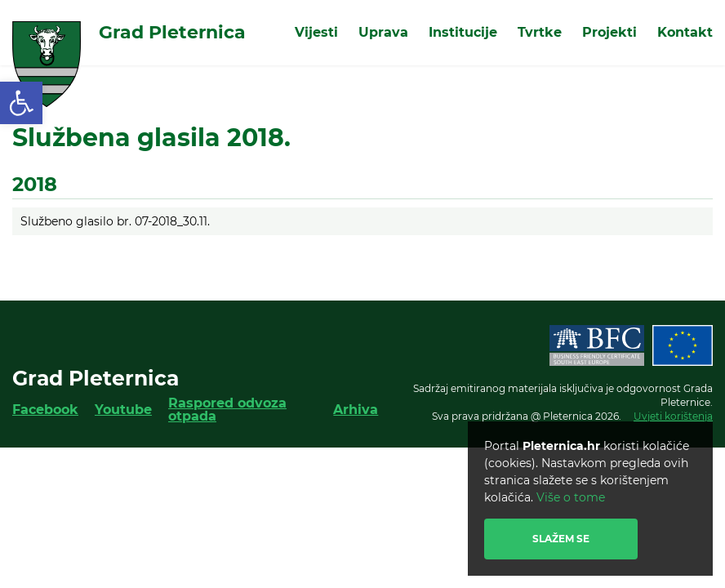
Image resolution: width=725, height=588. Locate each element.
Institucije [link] (463, 32)
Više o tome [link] (571, 497)
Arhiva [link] (356, 410)
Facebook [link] (45, 410)
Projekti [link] (609, 32)
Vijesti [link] (316, 32)
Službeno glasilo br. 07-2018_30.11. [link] (115, 221)
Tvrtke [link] (540, 32)
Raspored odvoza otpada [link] (227, 410)
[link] (21, 103)
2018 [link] (35, 184)
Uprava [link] (383, 32)
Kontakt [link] (685, 32)
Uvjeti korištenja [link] (673, 416)
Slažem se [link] (561, 539)
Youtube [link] (123, 410)
